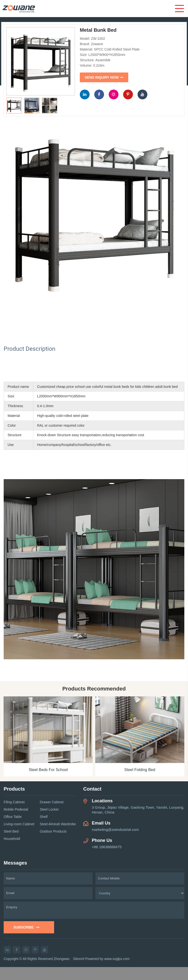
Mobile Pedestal (16, 809)
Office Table (13, 817)
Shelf (44, 817)
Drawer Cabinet (52, 802)
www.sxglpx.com (117, 959)
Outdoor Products (53, 831)
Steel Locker (49, 809)
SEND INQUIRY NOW (104, 77)
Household (12, 839)
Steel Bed (11, 831)
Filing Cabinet (14, 802)
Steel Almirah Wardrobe (58, 824)
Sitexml (79, 959)
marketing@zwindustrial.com (115, 830)
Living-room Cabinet (19, 824)
